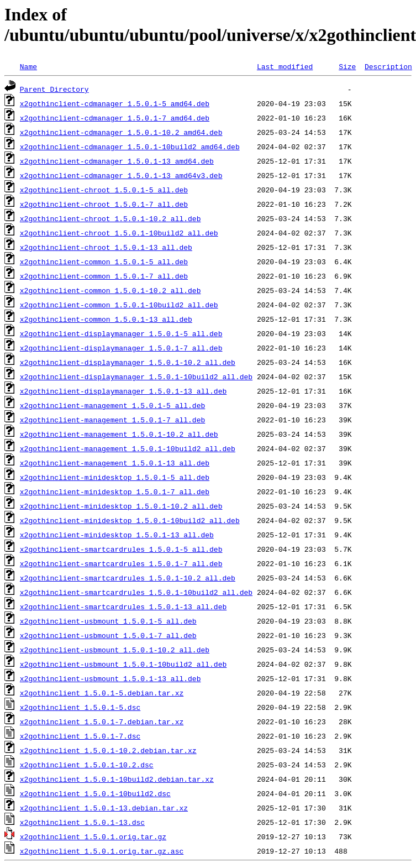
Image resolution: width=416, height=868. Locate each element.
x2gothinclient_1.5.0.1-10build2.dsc (95, 793)
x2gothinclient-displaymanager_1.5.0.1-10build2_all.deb (136, 377)
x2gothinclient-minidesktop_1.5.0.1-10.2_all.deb (121, 506)
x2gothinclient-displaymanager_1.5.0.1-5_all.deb (121, 333)
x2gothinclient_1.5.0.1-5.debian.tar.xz (102, 693)
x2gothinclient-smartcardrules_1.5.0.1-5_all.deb (121, 549)
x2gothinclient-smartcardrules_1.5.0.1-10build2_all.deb (136, 592)
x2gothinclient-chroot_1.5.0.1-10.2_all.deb (110, 218)
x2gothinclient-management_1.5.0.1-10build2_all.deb (128, 448)
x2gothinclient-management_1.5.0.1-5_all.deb (112, 405)
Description (388, 66)
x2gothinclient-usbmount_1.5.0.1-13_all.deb (110, 678)
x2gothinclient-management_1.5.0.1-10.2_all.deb (119, 434)
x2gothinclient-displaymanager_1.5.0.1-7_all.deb (121, 348)
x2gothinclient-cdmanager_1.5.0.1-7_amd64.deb (115, 118)
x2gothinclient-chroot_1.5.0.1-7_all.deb (104, 204)
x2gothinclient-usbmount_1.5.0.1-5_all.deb (108, 621)
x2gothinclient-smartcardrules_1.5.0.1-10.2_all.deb (128, 578)
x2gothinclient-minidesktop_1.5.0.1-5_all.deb (115, 477)
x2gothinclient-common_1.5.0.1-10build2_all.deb (119, 305)
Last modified (285, 66)
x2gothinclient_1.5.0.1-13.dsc (82, 822)
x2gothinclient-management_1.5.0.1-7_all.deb (112, 420)
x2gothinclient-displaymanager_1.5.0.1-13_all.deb (123, 391)
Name (28, 66)
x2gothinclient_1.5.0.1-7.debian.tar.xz (102, 721)
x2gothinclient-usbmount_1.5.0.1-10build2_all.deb (123, 664)
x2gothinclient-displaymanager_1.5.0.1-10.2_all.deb (128, 362)
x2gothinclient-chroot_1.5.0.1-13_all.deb (106, 247)
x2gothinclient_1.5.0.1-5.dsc (80, 707)
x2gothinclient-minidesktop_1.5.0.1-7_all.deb (115, 491)
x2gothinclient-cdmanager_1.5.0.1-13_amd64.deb (117, 161)
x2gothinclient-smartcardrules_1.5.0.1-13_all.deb (123, 606)
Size (347, 66)
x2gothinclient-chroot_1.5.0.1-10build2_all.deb (119, 233)
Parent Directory (54, 89)
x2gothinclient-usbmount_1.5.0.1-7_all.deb (108, 635)
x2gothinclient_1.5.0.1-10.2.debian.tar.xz (108, 750)
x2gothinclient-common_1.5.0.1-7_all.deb (104, 276)
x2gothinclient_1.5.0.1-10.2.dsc (87, 765)
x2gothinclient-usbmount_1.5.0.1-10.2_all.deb (115, 650)
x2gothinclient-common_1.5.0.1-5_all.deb (104, 262)
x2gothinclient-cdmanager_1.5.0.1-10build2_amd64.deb (130, 147)
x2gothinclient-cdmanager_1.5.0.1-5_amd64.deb (115, 103)
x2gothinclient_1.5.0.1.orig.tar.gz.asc (102, 851)
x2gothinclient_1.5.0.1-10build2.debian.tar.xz (117, 779)
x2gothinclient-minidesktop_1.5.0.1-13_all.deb (117, 535)
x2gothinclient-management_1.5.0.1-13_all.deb (115, 463)
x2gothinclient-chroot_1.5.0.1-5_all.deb (104, 190)
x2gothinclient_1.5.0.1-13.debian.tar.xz (104, 808)
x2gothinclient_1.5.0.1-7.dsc (80, 736)
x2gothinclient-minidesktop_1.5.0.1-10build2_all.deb (130, 520)
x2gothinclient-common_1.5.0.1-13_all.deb (106, 319)
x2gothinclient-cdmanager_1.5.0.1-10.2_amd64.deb (121, 132)
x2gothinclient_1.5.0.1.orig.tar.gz (93, 836)
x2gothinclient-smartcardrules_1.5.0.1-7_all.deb (121, 563)
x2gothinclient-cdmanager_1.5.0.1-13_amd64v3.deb (121, 175)
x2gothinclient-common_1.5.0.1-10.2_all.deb (110, 290)
